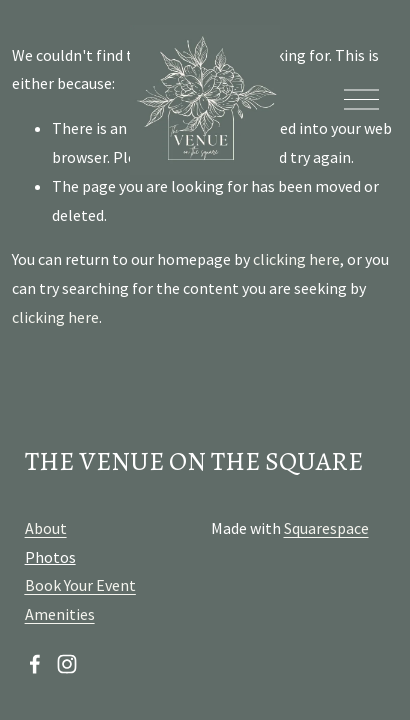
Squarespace (326, 528)
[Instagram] (67, 664)
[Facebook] (35, 664)
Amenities (60, 614)
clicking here (296, 259)
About (46, 528)
